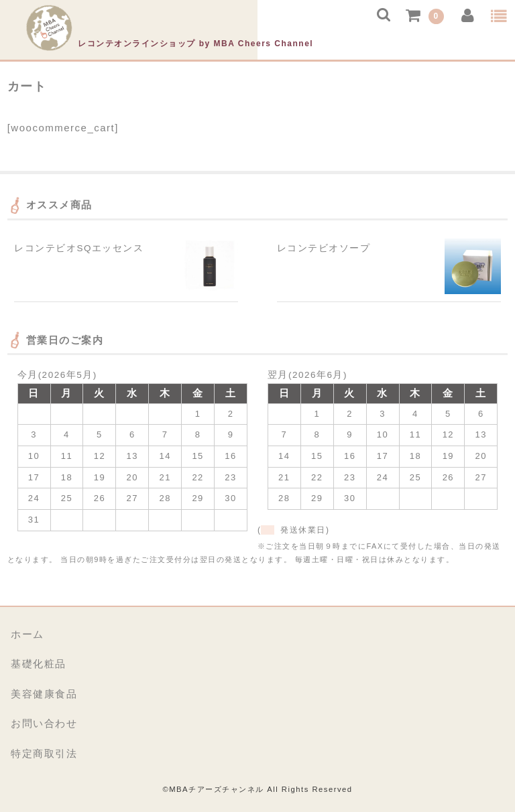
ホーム (27, 634)
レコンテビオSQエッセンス (79, 248)
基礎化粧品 (39, 664)
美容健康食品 (44, 694)
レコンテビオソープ (324, 248)
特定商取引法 (44, 753)
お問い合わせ (44, 723)
